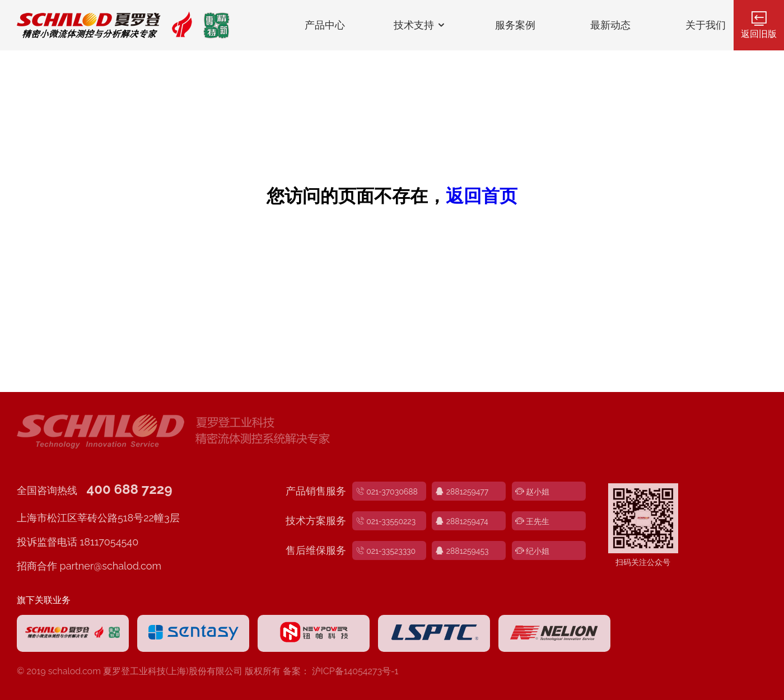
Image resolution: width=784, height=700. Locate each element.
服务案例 (515, 25)
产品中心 (325, 25)
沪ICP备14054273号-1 (355, 671)
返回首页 (482, 196)
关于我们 (706, 25)
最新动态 (610, 25)
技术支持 (420, 25)
